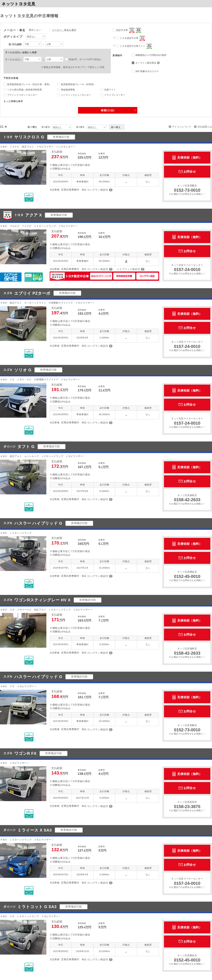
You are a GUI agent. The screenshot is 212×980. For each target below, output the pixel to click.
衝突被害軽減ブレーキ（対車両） (78, 84)
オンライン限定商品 (148, 63)
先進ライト (110, 90)
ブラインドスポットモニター (22, 95)
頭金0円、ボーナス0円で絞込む (85, 59)
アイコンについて (182, 127)
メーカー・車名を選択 (64, 30)
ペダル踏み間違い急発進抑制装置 (25, 90)
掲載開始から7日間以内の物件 (151, 55)
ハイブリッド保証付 (128, 269)
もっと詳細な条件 (13, 101)
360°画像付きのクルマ (147, 71)
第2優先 (80, 127)
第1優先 (46, 127)
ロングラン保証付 (98, 190)
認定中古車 (129, 30)
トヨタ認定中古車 (132, 38)
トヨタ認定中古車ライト (136, 46)
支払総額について (10, 44)
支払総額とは (205, 127)
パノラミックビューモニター (76, 95)
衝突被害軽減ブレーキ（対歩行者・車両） (29, 84)
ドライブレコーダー (115, 95)
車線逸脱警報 (68, 90)
